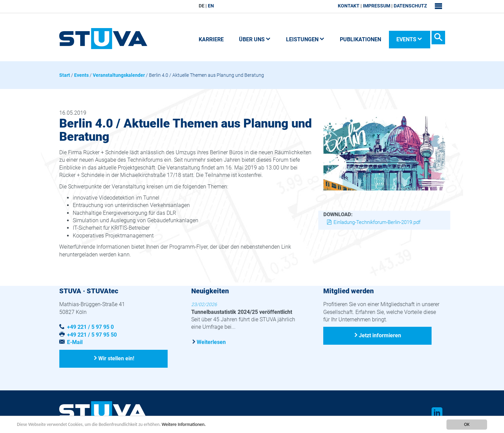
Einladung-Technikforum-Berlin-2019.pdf (377, 222)
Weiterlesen (211, 342)
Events (81, 75)
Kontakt (349, 6)
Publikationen (360, 39)
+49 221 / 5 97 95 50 (92, 335)
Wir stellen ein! (116, 358)
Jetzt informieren (380, 335)
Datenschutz (410, 6)
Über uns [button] (255, 39)
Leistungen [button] (305, 39)
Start (65, 75)
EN (211, 6)
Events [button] (409, 39)
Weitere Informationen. (184, 425)
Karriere (211, 39)
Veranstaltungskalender (119, 75)
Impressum (377, 6)
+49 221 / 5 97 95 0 (90, 327)
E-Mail (75, 342)
